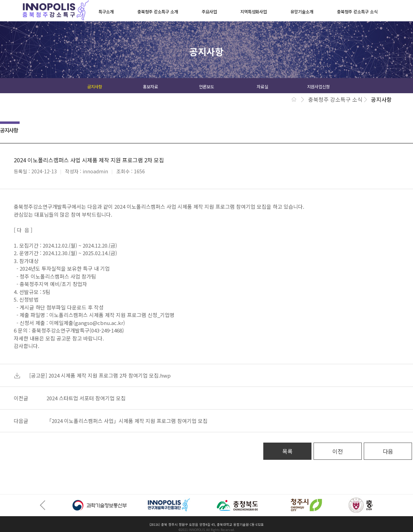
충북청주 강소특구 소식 (357, 12)
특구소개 (106, 12)
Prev (45, 505)
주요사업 (209, 12)
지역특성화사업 (253, 12)
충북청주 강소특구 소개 (158, 12)
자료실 (262, 87)
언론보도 (206, 87)
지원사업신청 (318, 87)
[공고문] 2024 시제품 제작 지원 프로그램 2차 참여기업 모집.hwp (100, 375)
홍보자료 (150, 87)
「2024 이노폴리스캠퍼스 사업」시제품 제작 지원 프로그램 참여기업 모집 (127, 421)
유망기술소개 (302, 12)
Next (368, 505)
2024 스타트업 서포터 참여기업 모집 (86, 398)
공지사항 (95, 87)
